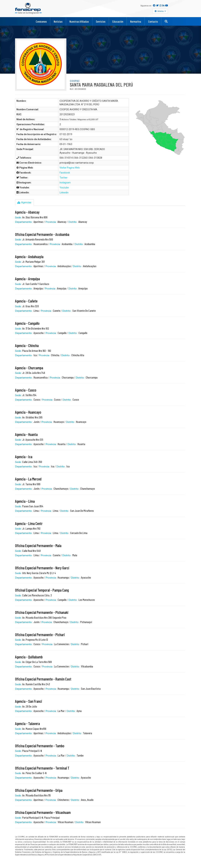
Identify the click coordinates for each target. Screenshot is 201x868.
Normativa (136, 21)
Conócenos (41, 21)
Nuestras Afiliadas (79, 21)
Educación (118, 21)
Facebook (65, 173)
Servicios (101, 21)
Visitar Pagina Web (70, 168)
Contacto (153, 21)
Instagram (65, 183)
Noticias (58, 21)
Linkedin (64, 193)
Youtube (64, 188)
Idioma (161, 11)
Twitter (63, 178)
